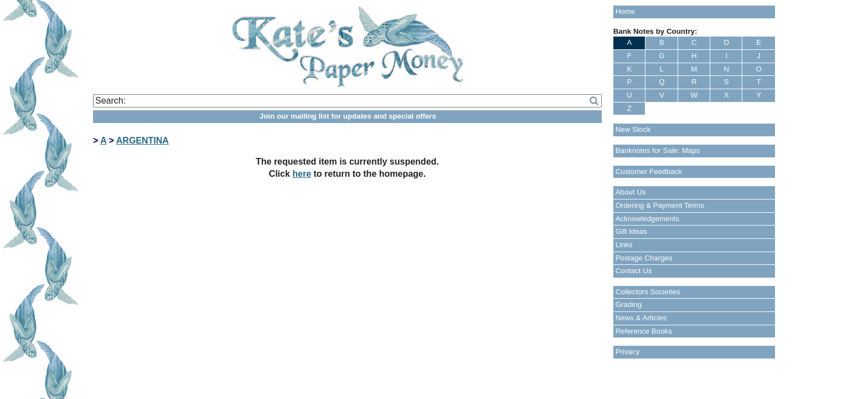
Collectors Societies (648, 292)
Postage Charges (644, 258)
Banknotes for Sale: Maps (658, 150)
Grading (629, 305)
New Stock (633, 129)
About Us (631, 192)
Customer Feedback (649, 172)
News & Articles (641, 318)
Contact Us (634, 271)
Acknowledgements (648, 219)
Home (626, 11)
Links (624, 245)
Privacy (628, 352)
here (302, 174)
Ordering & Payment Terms (660, 205)
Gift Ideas (631, 231)
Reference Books (644, 331)
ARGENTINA (143, 140)
